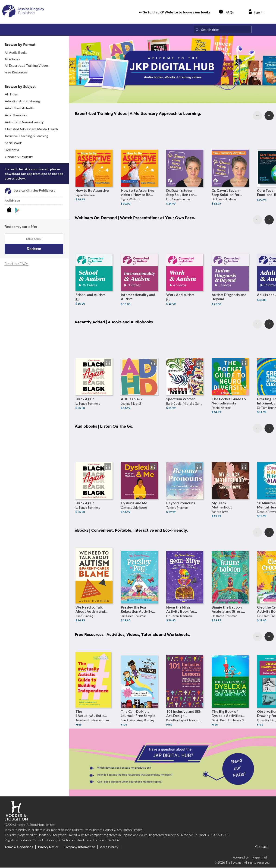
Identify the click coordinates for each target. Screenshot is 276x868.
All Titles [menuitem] (11, 95)
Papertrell (260, 858)
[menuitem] (35, 102)
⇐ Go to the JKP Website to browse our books (175, 12)
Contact (262, 847)
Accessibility (109, 848)
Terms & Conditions (19, 848)
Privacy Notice (48, 848)
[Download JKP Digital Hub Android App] (17, 211)
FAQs (226, 12)
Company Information (79, 848)
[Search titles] (223, 30)
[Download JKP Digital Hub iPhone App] (10, 211)
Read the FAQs (16, 264)
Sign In (256, 12)
